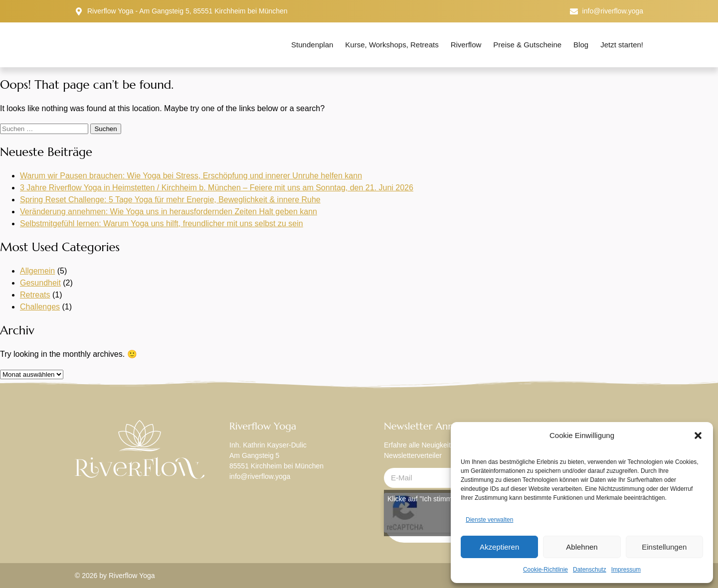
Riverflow (466, 45)
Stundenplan (312, 45)
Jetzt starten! (622, 45)
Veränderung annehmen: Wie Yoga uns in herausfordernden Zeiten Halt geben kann (169, 212)
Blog (581, 45)
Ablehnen (582, 547)
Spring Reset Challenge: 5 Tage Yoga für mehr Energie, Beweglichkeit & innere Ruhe (170, 200)
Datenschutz (590, 570)
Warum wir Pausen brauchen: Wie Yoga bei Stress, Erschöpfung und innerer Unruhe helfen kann (191, 176)
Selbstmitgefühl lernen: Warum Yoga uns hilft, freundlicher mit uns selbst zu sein (162, 223)
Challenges (40, 307)
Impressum (626, 570)
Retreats (35, 295)
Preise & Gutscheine (527, 45)
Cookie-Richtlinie (545, 570)
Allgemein (37, 271)
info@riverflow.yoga (260, 476)
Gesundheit (40, 283)
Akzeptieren (499, 547)
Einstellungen (664, 547)
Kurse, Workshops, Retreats (392, 45)
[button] (698, 436)
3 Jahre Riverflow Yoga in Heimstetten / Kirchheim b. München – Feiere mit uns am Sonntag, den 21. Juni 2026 (217, 188)
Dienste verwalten (489, 520)
